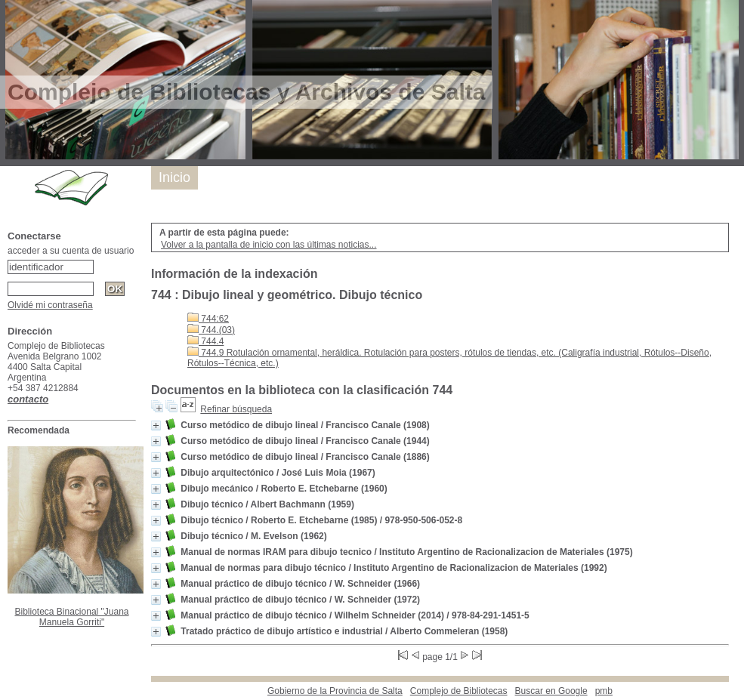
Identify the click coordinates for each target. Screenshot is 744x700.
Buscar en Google (551, 691)
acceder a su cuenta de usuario (71, 251)
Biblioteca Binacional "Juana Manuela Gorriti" (71, 617)
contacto (28, 399)
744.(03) (211, 330)
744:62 (208, 319)
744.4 (205, 341)
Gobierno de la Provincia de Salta (335, 691)
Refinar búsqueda (236, 409)
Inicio (174, 177)
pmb (604, 691)
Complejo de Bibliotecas (459, 691)
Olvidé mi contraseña (50, 305)
